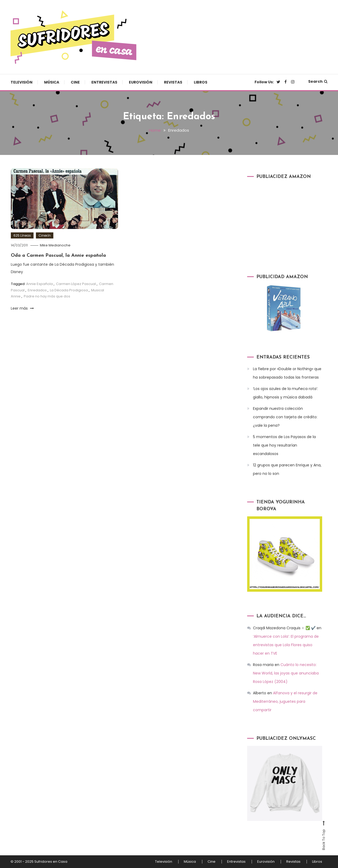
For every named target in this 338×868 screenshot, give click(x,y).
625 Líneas (22, 235)
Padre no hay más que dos (47, 296)
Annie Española (39, 284)
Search (318, 81)
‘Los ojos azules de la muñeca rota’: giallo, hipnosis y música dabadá (285, 393)
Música (52, 82)
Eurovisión (141, 82)
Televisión (22, 82)
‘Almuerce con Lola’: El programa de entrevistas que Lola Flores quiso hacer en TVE (286, 645)
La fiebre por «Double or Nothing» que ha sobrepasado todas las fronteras (287, 373)
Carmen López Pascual (76, 284)
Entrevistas (104, 82)
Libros (201, 82)
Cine (75, 82)
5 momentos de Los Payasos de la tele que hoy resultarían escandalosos (284, 445)
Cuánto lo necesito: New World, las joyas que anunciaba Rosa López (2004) (286, 673)
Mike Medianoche (55, 245)
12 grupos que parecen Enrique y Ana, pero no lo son (287, 469)
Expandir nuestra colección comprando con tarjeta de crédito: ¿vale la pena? (285, 417)
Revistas (173, 82)
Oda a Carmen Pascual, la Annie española (58, 256)
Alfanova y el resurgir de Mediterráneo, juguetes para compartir (285, 701)
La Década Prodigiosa (69, 290)
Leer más (22, 308)
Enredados (37, 290)
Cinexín (45, 235)
